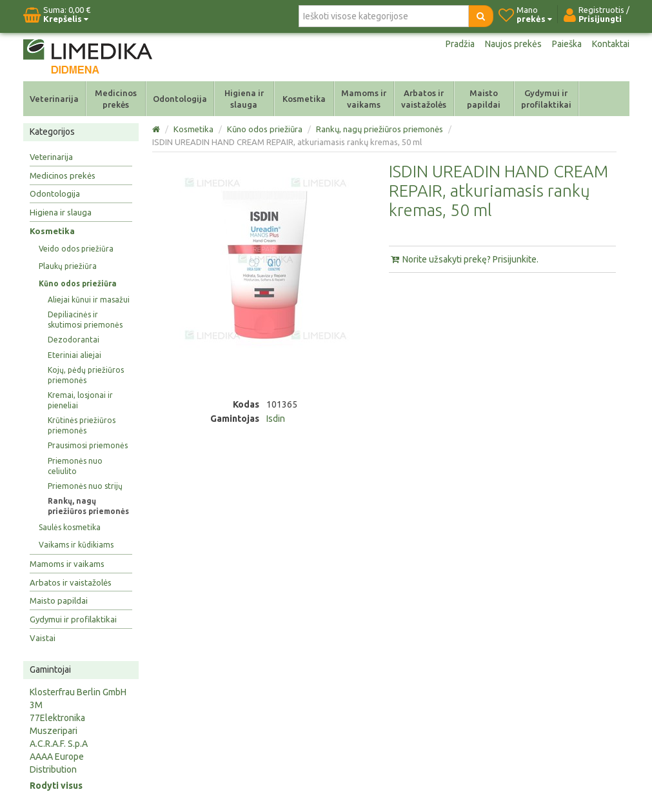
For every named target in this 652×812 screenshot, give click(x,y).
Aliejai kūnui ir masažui (89, 300)
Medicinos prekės (116, 99)
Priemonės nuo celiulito (75, 466)
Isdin (276, 419)
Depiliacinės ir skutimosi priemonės (85, 320)
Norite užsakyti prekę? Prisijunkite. (464, 259)
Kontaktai (611, 44)
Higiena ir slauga (244, 99)
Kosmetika (304, 99)
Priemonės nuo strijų (85, 486)
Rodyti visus (56, 786)
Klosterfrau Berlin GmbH (78, 692)
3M (36, 705)
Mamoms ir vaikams (364, 99)
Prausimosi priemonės (88, 445)
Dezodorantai (74, 340)
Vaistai (43, 638)
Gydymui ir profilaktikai (546, 99)
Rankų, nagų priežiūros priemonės (88, 506)
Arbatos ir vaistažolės (424, 99)
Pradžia (460, 44)
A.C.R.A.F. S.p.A (59, 744)
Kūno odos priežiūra (78, 283)
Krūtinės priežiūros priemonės (82, 425)
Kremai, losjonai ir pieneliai (80, 400)
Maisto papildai (484, 99)
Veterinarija (54, 99)
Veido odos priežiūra (76, 249)
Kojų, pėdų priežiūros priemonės (86, 375)
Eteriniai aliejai (74, 355)
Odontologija (180, 99)
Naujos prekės (513, 44)
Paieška (567, 44)
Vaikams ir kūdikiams (76, 545)
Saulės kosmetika (70, 527)
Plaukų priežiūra (68, 266)
